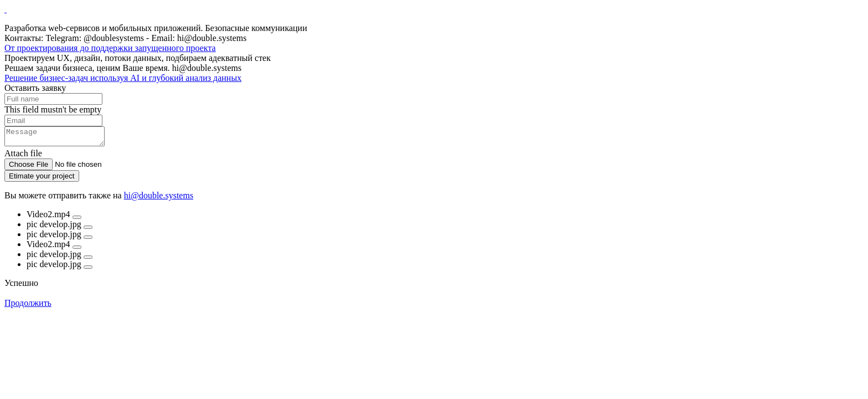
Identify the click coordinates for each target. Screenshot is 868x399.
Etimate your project (42, 179)
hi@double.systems (159, 199)
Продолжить (28, 306)
